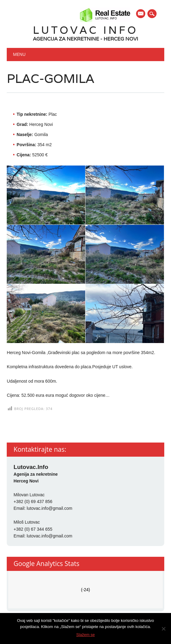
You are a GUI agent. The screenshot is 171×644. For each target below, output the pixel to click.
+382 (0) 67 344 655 (33, 529)
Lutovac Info (86, 30)
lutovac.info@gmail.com (49, 508)
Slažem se (86, 635)
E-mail (141, 14)
